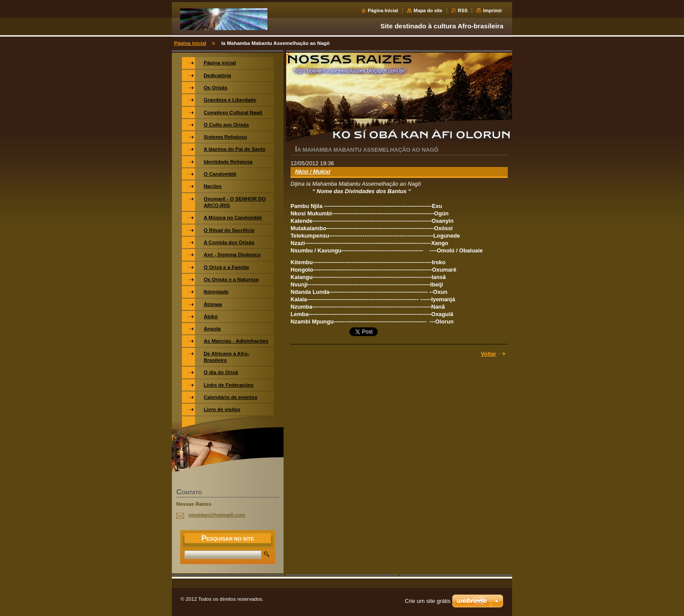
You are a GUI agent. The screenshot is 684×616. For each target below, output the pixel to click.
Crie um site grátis (428, 601)
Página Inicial (383, 10)
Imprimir (492, 10)
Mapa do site (428, 10)
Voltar (488, 354)
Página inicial (190, 43)
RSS (463, 10)
